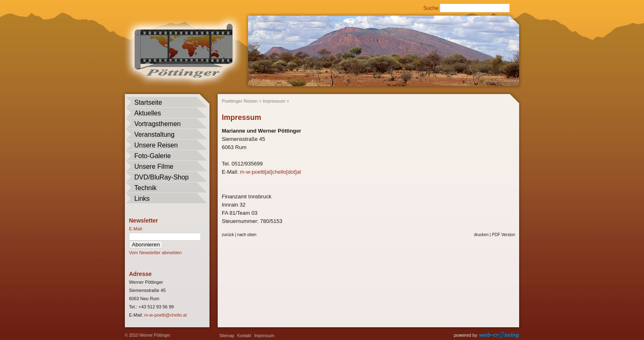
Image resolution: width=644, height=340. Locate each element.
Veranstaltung (154, 134)
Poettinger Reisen (240, 101)
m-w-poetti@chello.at (165, 315)
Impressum (274, 101)
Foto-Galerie (153, 156)
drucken (481, 235)
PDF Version (504, 235)
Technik (145, 188)
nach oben (247, 235)
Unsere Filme (154, 167)
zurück (228, 235)
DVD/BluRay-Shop (162, 177)
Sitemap (227, 336)
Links (142, 199)
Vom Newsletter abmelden (155, 253)
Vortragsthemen (158, 124)
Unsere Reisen (156, 145)
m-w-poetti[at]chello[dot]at (270, 172)
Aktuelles (148, 113)
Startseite (148, 102)
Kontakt (244, 336)
